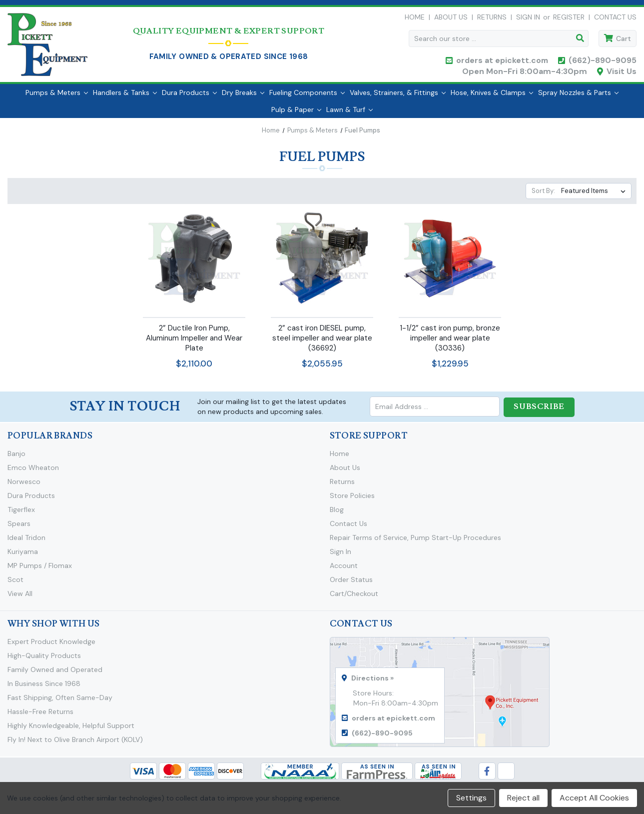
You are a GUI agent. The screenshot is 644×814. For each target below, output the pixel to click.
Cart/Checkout (354, 598)
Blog (337, 514)
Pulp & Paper (296, 114)
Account (344, 570)
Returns (492, 19)
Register (569, 19)
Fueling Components (307, 97)
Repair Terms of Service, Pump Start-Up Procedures (415, 542)
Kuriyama (23, 556)
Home (415, 19)
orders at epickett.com (501, 63)
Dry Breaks (243, 97)
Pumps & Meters (57, 97)
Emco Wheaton (33, 472)
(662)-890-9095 (603, 63)
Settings (471, 798)
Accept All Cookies (594, 798)
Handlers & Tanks (125, 97)
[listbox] (595, 196)
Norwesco (24, 486)
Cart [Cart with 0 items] (624, 41)
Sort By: (543, 196)
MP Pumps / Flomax (40, 570)
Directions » (372, 682)
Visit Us (622, 74)
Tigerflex (21, 514)
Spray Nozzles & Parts (578, 97)
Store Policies (352, 500)
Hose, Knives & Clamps (492, 97)
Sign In (340, 556)
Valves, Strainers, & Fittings (398, 97)
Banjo (16, 458)
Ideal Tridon (26, 542)
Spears (19, 528)
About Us (451, 19)
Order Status (351, 584)
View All (20, 598)
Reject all (523, 798)
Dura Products (189, 97)
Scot (15, 584)
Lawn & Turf (349, 114)
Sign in (528, 19)
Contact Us (615, 19)
